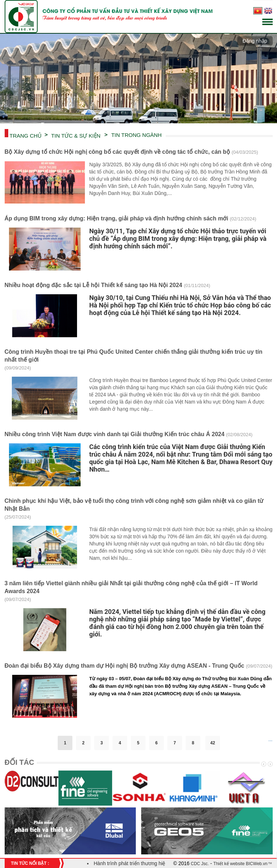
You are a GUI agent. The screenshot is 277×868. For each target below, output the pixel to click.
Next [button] (269, 764)
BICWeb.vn (256, 864)
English (268, 11)
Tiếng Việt (258, 11)
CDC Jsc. (199, 864)
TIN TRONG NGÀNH (136, 135)
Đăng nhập (255, 41)
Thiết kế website (229, 864)
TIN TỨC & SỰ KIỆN (76, 135)
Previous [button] (263, 764)
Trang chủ (26, 135)
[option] (32, 785)
